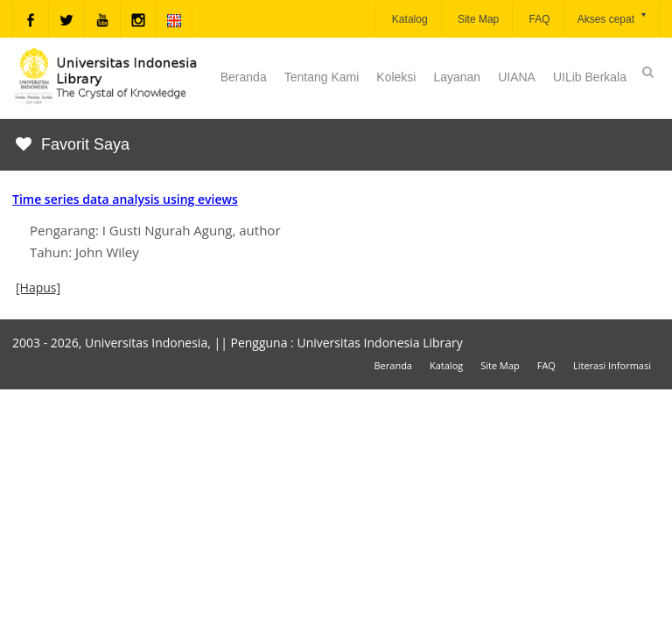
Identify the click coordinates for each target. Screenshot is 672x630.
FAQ (538, 19)
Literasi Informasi (612, 365)
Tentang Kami (322, 77)
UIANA (517, 77)
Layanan (457, 77)
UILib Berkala (590, 77)
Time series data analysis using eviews (125, 199)
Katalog (409, 19)
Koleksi (396, 77)
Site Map (477, 19)
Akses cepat (613, 18)
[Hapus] (38, 287)
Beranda (244, 77)
